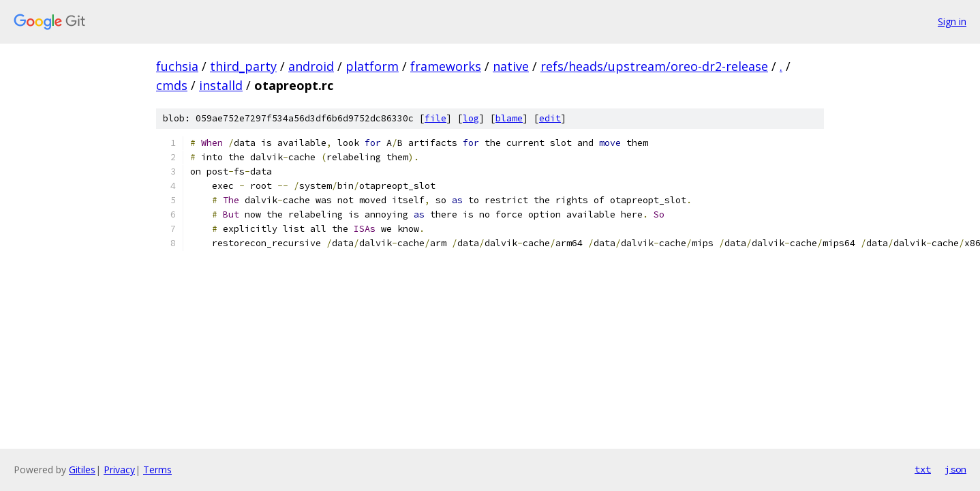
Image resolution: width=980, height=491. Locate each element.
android (311, 66)
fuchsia (177, 66)
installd (221, 85)
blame (509, 118)
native (511, 66)
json (955, 469)
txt (923, 469)
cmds (172, 85)
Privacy (119, 470)
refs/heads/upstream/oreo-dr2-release (654, 66)
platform (372, 66)
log (471, 118)
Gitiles (82, 470)
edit (550, 118)
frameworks (446, 66)
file (435, 118)
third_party (243, 66)
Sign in (952, 21)
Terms (157, 470)
